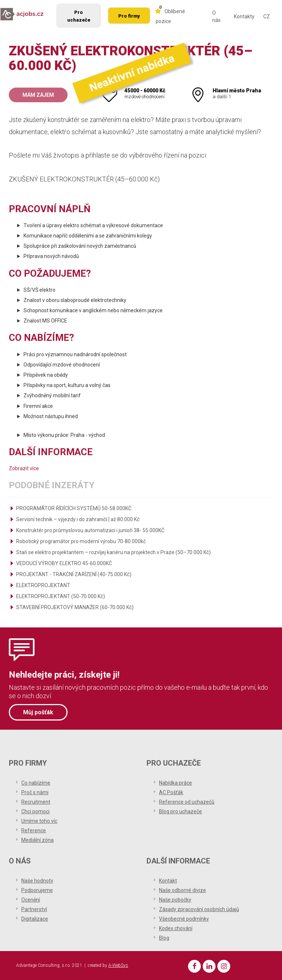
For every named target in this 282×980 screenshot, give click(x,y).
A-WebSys (118, 965)
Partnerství (34, 909)
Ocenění (31, 900)
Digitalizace (35, 919)
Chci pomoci (35, 811)
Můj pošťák (38, 712)
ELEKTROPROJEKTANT (43, 585)
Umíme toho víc (39, 821)
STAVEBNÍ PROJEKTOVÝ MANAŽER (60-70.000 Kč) (75, 607)
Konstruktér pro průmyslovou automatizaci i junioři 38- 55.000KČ (90, 530)
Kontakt (168, 881)
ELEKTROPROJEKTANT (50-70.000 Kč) (61, 596)
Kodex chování (176, 928)
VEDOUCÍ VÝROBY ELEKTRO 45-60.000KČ (64, 563)
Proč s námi (35, 792)
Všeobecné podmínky (184, 919)
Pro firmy (129, 16)
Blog (164, 938)
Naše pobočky (175, 900)
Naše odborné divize (182, 890)
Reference (34, 830)
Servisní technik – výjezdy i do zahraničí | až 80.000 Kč (78, 519)
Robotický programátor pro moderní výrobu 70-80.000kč (81, 541)
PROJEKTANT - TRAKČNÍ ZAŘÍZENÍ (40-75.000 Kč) (74, 574)
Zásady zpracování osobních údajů (199, 909)
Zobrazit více (24, 468)
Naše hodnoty (37, 881)
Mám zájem (38, 95)
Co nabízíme (36, 783)
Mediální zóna (37, 840)
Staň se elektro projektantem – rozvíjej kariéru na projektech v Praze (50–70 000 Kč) (113, 552)
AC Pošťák (171, 792)
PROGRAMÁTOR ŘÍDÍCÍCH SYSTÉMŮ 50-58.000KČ (74, 508)
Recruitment (36, 802)
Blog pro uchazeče (180, 811)
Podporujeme (37, 890)
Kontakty (244, 16)
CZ (267, 16)
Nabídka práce (176, 783)
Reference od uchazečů (187, 802)
